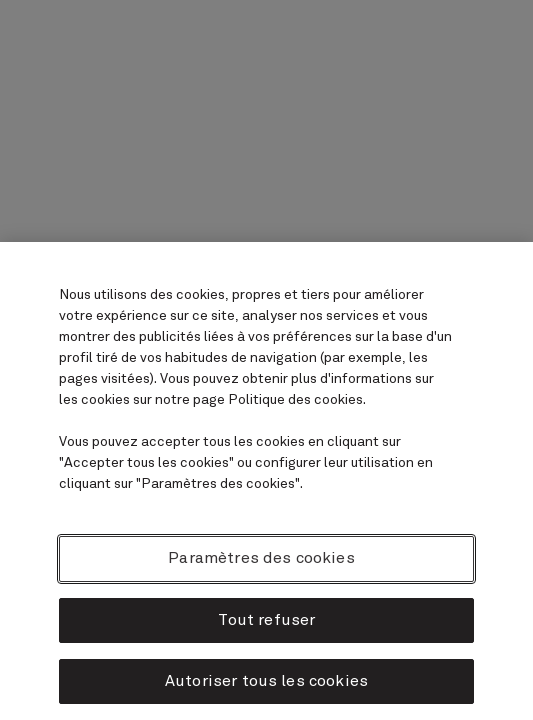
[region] (266, 481)
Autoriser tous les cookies (266, 681)
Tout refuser (267, 620)
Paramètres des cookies (261, 558)
